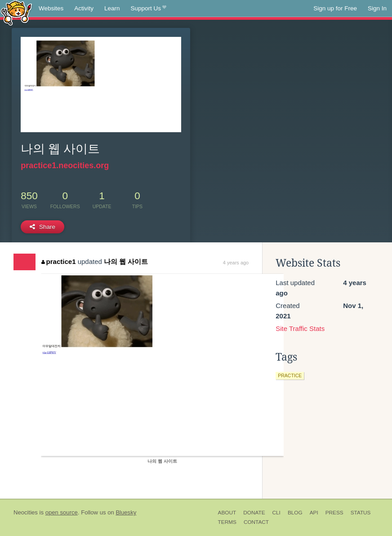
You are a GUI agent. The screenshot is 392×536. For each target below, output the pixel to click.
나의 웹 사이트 (126, 261)
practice (290, 375)
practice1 (58, 261)
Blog (295, 513)
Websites (51, 8)
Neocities (26, 512)
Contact (256, 522)
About (227, 513)
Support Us (149, 9)
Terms (227, 522)
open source (62, 512)
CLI (276, 513)
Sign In (377, 8)
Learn (112, 8)
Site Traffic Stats (300, 328)
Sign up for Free (335, 8)
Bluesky (126, 512)
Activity (84, 8)
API (314, 513)
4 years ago (236, 263)
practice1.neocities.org (65, 165)
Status (361, 513)
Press (334, 513)
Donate (254, 513)
